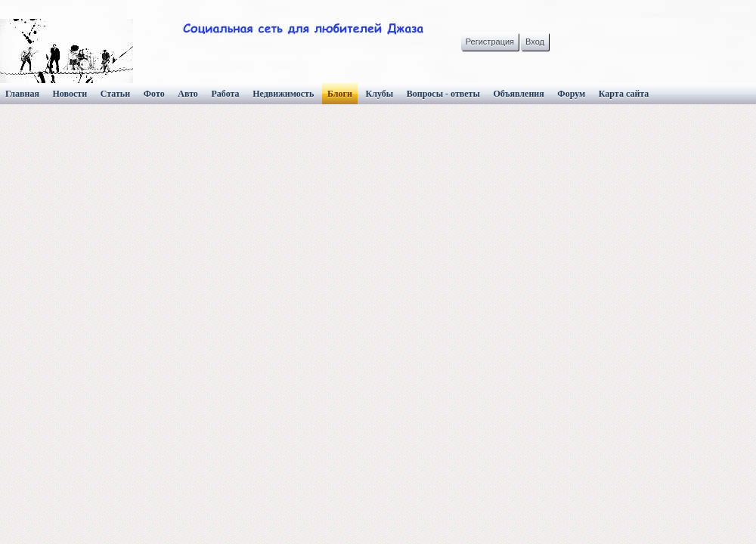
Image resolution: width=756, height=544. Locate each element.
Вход (535, 42)
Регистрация (490, 42)
